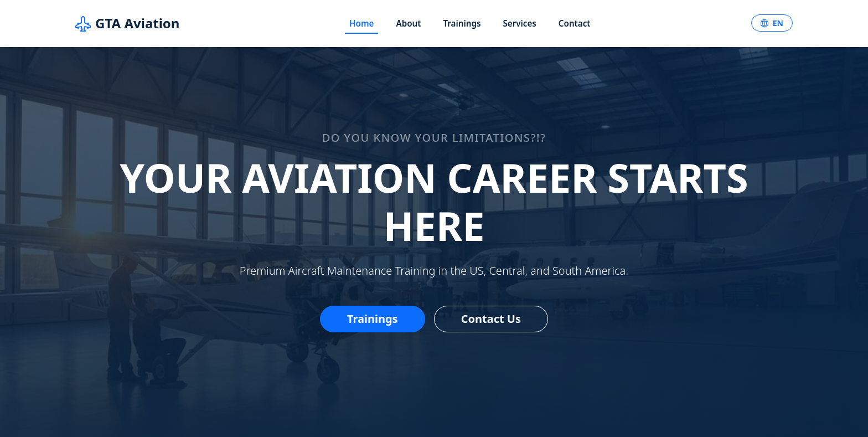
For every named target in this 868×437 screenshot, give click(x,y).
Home (361, 23)
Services (519, 23)
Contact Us (491, 319)
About (408, 23)
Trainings (462, 23)
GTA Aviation (127, 23)
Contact (575, 23)
